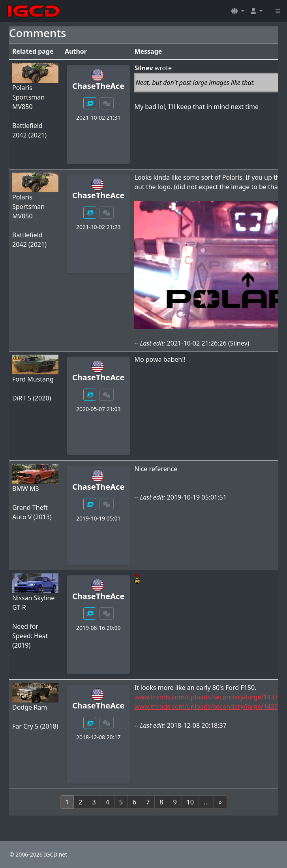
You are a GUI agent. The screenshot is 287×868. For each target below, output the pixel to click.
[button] (238, 11)
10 (190, 802)
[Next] (220, 802)
